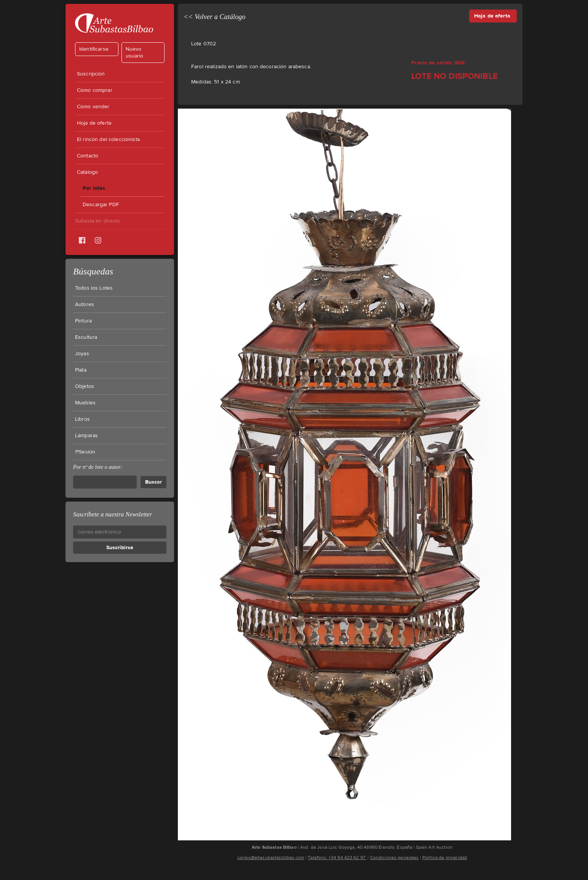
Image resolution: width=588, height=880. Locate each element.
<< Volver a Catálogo (215, 17)
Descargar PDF (101, 205)
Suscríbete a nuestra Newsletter (113, 514)
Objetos (85, 386)
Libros (82, 419)
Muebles (85, 403)
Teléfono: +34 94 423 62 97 (337, 858)
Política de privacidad (445, 858)
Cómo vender (93, 107)
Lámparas (86, 436)
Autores (85, 305)
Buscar (153, 482)
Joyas (82, 354)
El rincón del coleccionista (108, 139)
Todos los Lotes (94, 288)
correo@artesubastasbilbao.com (271, 858)
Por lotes (94, 188)
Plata (81, 370)
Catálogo (87, 172)
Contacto (88, 156)
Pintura (83, 321)
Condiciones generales (395, 858)
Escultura (86, 337)
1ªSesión (85, 452)
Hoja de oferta (94, 123)
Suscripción (91, 74)
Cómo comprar (95, 90)
